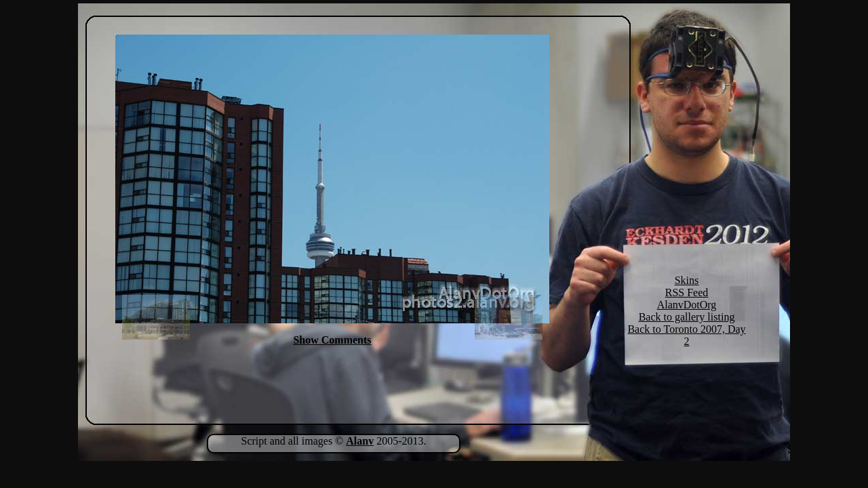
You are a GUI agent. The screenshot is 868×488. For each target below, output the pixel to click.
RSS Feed (687, 292)
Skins (687, 280)
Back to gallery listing (687, 317)
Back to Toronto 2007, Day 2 (686, 335)
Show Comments (332, 340)
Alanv (360, 441)
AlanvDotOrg (687, 305)
